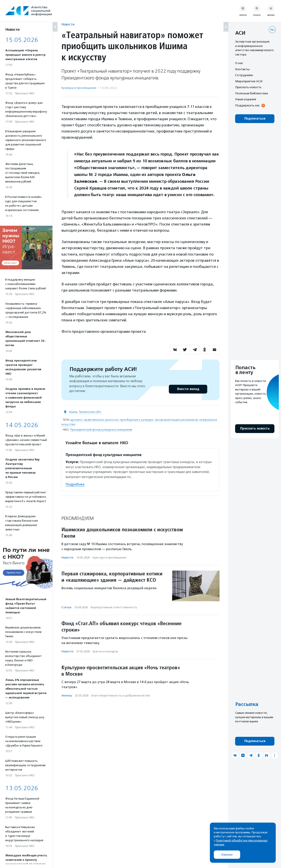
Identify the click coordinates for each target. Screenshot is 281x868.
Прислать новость (248, 87)
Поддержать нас (247, 105)
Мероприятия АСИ (249, 81)
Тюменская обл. (90, 412)
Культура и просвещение (79, 88)
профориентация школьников (176, 420)
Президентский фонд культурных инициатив (101, 430)
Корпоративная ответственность (114, 607)
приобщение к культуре (136, 420)
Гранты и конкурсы (105, 651)
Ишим (73, 412)
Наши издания (246, 99)
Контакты (242, 69)
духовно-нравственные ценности (94, 420)
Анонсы (67, 695)
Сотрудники (244, 75)
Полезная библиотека (251, 93)
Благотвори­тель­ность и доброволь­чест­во (121, 695)
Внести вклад (188, 389)
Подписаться (255, 119)
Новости (68, 24)
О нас (239, 63)
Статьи (66, 607)
